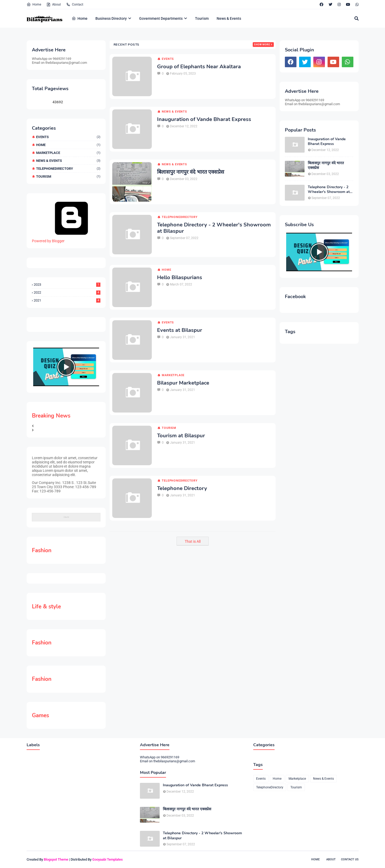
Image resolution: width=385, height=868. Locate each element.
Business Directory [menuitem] (111, 18)
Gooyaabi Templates (108, 859)
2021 (67, 300)
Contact (75, 4)
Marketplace (68, 153)
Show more (262, 45)
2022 (67, 292)
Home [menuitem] (80, 18)
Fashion (42, 550)
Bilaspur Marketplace (183, 383)
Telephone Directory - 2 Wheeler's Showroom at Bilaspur (214, 228)
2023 (67, 285)
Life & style (46, 607)
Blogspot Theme (56, 859)
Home (34, 4)
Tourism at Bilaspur (181, 436)
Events (68, 137)
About (54, 4)
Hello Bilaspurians (180, 278)
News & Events (68, 161)
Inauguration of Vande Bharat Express (204, 119)
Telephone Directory (182, 488)
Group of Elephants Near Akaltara (199, 67)
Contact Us (350, 859)
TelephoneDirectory (68, 169)
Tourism (68, 176)
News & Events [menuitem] (229, 18)
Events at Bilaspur (180, 330)
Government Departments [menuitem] (161, 18)
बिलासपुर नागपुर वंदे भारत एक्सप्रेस (191, 172)
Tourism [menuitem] (202, 18)
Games (40, 715)
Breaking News (51, 416)
